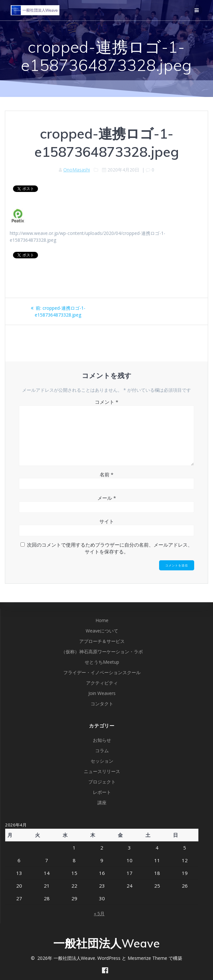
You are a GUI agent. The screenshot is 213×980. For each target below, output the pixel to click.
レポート (102, 792)
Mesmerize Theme (147, 958)
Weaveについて (102, 631)
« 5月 (99, 913)
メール (107, 498)
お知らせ (102, 740)
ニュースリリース (102, 771)
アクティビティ (102, 683)
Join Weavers (102, 693)
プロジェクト (102, 782)
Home (102, 620)
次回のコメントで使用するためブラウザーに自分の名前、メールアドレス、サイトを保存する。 (110, 548)
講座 (102, 803)
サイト (107, 521)
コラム (102, 750)
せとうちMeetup (102, 662)
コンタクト (102, 704)
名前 (106, 474)
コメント (106, 402)
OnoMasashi (77, 170)
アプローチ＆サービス (102, 641)
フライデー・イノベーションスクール (102, 672)
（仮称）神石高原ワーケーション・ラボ (102, 652)
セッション (102, 761)
